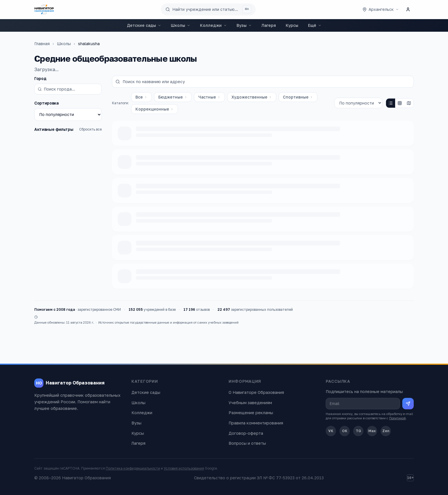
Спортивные (298, 97)
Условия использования (184, 468)
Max (372, 431)
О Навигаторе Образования (256, 392)
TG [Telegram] (358, 431)
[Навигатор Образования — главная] (44, 9)
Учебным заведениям (250, 403)
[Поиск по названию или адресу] (263, 82)
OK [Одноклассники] (345, 431)
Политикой (397, 418)
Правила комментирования (256, 423)
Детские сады (144, 25)
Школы (181, 25)
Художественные (252, 97)
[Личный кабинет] (408, 9)
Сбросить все (90, 129)
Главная (42, 44)
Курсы (292, 25)
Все (141, 97)
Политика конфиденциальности (133, 468)
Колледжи (213, 25)
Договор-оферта (246, 433)
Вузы (244, 25)
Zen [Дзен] (386, 431)
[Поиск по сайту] (208, 9)
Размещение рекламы (251, 413)
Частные (209, 97)
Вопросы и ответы (247, 443)
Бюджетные (173, 97)
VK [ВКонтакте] (331, 431)
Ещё (315, 25)
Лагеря (269, 25)
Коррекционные (155, 109)
